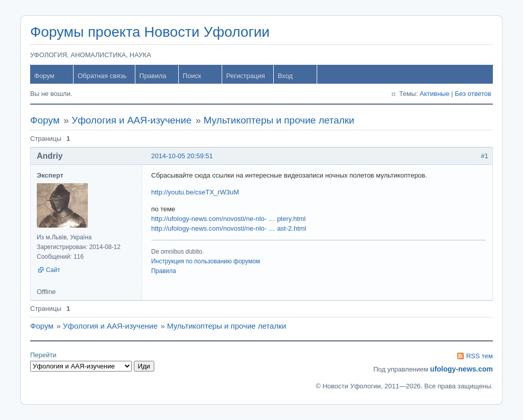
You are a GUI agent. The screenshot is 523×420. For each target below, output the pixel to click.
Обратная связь (102, 76)
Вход (285, 76)
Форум (44, 76)
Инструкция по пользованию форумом (206, 261)
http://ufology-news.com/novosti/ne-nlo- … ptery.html (229, 219)
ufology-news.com (461, 369)
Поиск (192, 76)
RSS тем (480, 356)
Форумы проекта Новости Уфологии (150, 32)
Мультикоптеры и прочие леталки (279, 120)
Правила (153, 76)
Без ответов (473, 94)
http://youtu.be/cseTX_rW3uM (195, 192)
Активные (435, 94)
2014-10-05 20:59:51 (182, 156)
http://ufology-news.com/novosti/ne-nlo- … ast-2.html (229, 228)
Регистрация (246, 76)
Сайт (53, 270)
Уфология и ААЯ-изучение (132, 120)
